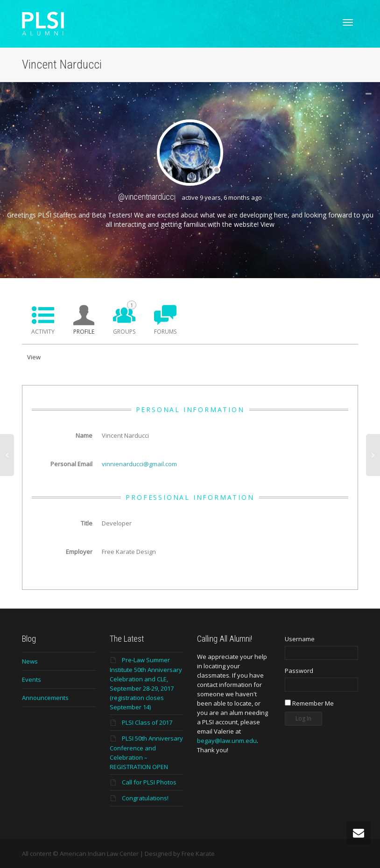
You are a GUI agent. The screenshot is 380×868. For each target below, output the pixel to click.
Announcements (45, 698)
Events (32, 679)
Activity (43, 332)
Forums (165, 332)
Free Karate (198, 854)
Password (299, 671)
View (267, 224)
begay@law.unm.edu (227, 741)
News (30, 661)
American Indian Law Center (99, 854)
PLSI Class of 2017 (147, 722)
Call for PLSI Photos (149, 782)
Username (300, 639)
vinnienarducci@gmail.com (139, 464)
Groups (125, 318)
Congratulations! (145, 798)
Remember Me (309, 703)
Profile (84, 332)
